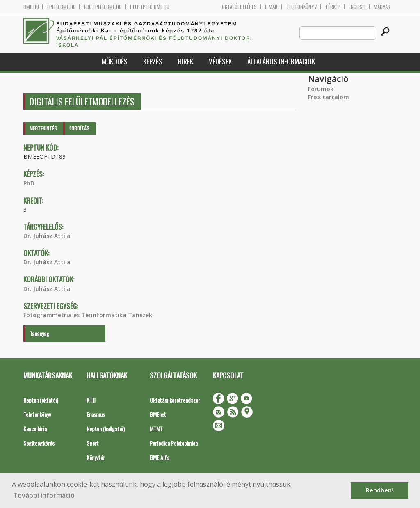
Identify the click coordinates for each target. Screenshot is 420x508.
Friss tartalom (329, 97)
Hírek (186, 61)
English (357, 7)
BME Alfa (160, 457)
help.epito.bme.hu (150, 7)
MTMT (156, 429)
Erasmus (96, 414)
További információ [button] (44, 495)
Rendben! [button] (380, 490)
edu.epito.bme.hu (103, 7)
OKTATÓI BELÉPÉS (239, 7)
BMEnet (158, 414)
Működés (115, 61)
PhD (29, 183)
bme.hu (31, 7)
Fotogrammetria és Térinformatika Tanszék (88, 315)
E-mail (272, 7)
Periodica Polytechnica (174, 443)
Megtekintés (43, 128)
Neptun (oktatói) (41, 400)
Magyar (382, 7)
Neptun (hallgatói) (106, 429)
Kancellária (35, 429)
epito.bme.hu (62, 7)
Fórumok (321, 89)
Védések (220, 61)
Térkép (333, 7)
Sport (93, 443)
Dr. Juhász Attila (47, 236)
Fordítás (79, 128)
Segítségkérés (39, 443)
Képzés (153, 61)
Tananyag (39, 333)
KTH (91, 400)
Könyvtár (96, 457)
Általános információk (281, 61)
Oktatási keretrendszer (175, 400)
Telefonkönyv (302, 7)
